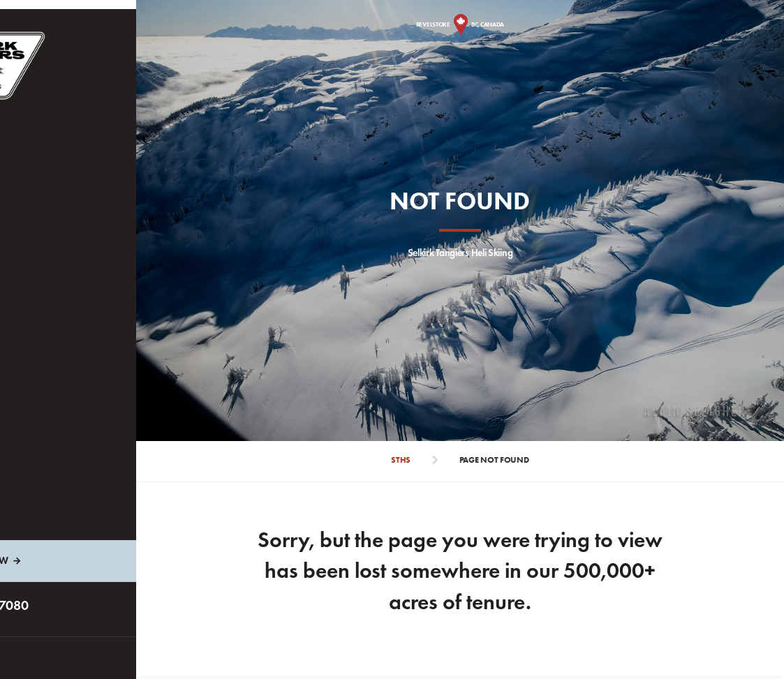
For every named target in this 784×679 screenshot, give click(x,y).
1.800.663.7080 (87, 605)
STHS (420, 460)
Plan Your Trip (66, 233)
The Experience (67, 193)
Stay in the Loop (70, 312)
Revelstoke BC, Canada (479, 24)
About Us (54, 273)
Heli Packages (65, 153)
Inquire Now (81, 561)
